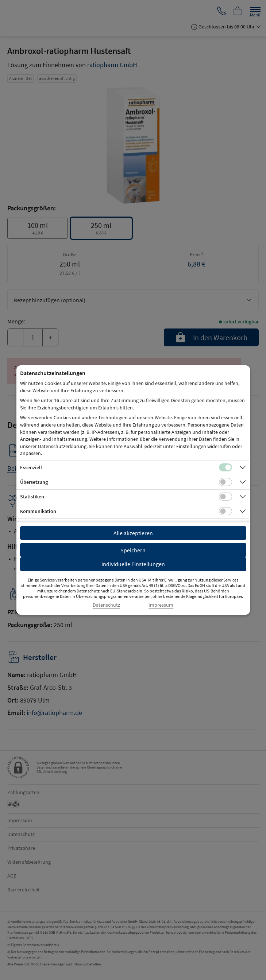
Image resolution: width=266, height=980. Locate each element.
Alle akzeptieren (133, 533)
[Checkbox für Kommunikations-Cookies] (225, 511)
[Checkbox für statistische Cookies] (225, 497)
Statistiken (32, 497)
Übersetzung (34, 482)
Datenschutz (106, 605)
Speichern (133, 550)
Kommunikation (38, 511)
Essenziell (31, 467)
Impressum (161, 605)
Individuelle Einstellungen (133, 564)
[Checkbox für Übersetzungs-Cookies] (225, 482)
